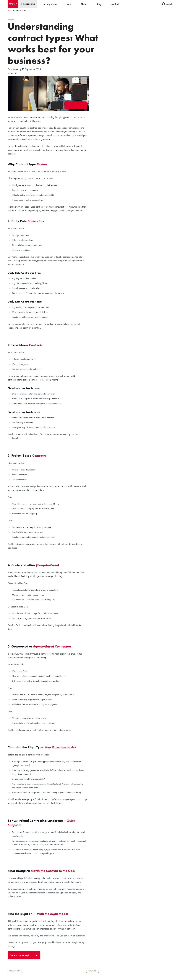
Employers (13, 73)
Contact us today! (20, 955)
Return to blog (17, 11)
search (167, 4)
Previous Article (16, 971)
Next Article (92, 971)
